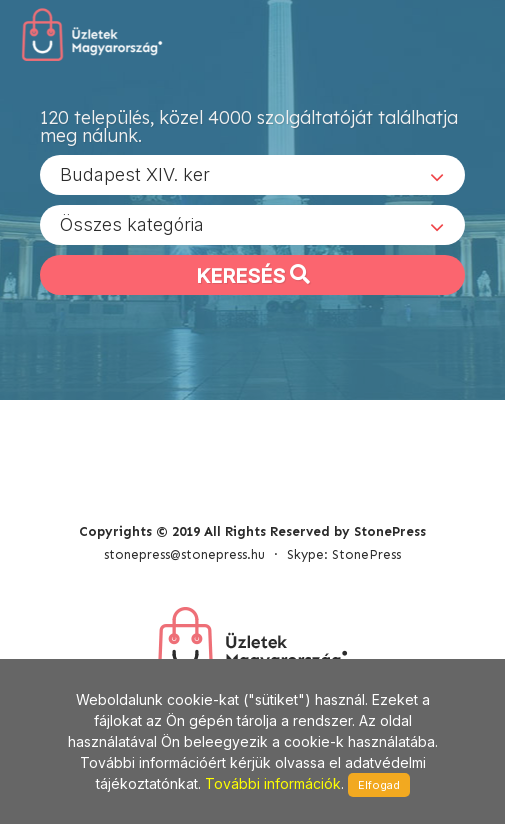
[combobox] (252, 175)
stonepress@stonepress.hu (184, 554)
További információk (273, 783)
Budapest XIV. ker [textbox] (135, 174)
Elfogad (379, 785)
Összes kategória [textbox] (132, 224)
